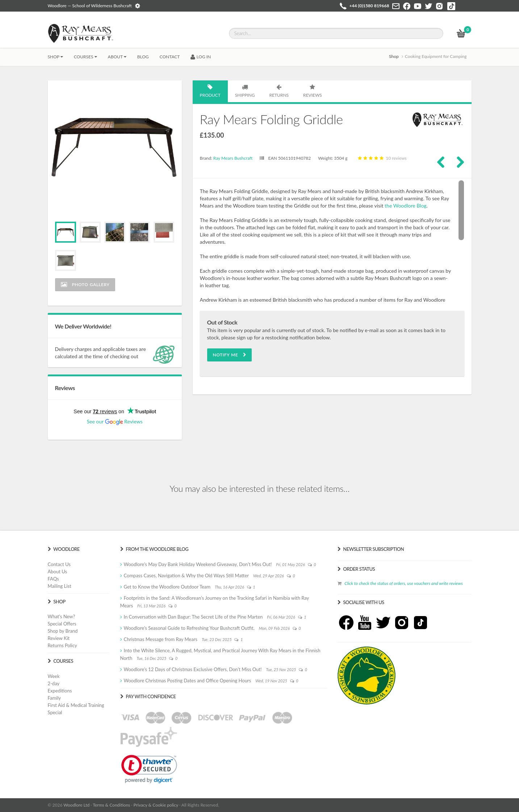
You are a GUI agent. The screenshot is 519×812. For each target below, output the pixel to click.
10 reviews (381, 158)
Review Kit (59, 638)
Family (54, 698)
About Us (58, 572)
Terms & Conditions (111, 805)
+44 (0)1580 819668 (369, 6)
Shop (55, 57)
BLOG (143, 57)
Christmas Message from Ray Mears (161, 639)
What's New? (62, 616)
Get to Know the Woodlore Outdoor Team (167, 587)
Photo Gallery (85, 284)
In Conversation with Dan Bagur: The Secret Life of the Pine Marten (193, 617)
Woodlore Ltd (76, 805)
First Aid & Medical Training (76, 705)
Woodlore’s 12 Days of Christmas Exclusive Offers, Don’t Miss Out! (193, 669)
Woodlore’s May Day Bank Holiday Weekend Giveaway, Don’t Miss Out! (198, 564)
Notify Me (230, 355)
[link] (149, 769)
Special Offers (62, 624)
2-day (54, 683)
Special (55, 712)
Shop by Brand (63, 631)
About (117, 57)
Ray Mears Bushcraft (233, 158)
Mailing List (60, 586)
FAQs (53, 579)
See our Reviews (114, 421)
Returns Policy (62, 645)
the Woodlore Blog (405, 206)
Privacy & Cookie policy (156, 805)
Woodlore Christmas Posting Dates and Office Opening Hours (188, 681)
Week (54, 676)
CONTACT (170, 57)
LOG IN (201, 57)
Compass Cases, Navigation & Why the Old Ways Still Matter (186, 575)
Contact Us (59, 564)
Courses (85, 57)
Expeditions (60, 691)
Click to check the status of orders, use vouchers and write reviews (404, 583)
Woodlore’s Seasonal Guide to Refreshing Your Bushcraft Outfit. (189, 628)
